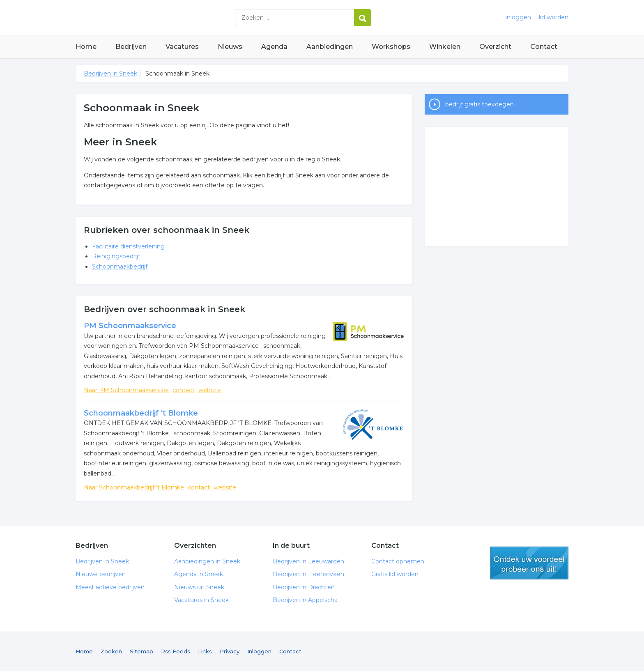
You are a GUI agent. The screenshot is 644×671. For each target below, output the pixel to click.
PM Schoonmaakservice (130, 326)
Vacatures (182, 47)
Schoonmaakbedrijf (120, 267)
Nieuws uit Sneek (199, 587)
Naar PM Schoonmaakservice (126, 390)
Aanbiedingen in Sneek (207, 561)
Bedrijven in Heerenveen (308, 574)
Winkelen (445, 47)
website (210, 390)
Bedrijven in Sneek (178, 17)
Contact (544, 47)
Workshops (391, 47)
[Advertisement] (497, 186)
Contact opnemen (398, 561)
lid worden (554, 17)
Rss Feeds (176, 651)
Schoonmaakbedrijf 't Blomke (141, 413)
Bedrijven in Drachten (304, 587)
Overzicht (495, 47)
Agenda (274, 47)
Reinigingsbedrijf (116, 256)
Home (86, 47)
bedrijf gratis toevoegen (480, 104)
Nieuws (230, 47)
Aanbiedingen (330, 47)
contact (184, 390)
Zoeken (111, 651)
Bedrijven (131, 47)
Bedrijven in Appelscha (305, 600)
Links (205, 651)
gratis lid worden (529, 563)
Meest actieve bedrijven (110, 587)
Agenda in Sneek (199, 574)
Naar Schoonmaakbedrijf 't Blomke (134, 487)
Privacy (230, 651)
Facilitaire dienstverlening (128, 246)
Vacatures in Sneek (201, 600)
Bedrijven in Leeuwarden (308, 561)
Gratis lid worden (395, 574)
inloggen (518, 17)
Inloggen (259, 651)
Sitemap (141, 651)
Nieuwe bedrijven (101, 574)
